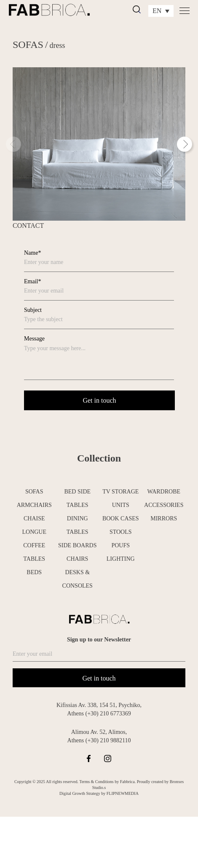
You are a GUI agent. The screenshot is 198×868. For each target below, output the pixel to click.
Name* (32, 253)
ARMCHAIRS (34, 505)
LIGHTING (121, 559)
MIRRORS (164, 518)
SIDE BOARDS (77, 545)
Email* (32, 281)
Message (34, 339)
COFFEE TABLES (34, 552)
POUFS (120, 545)
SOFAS (28, 45)
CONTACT (28, 226)
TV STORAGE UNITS (120, 498)
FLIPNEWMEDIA (123, 793)
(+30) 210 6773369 (108, 714)
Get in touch (99, 678)
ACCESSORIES (164, 505)
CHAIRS (77, 559)
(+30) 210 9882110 (108, 740)
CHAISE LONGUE (34, 525)
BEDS (34, 572)
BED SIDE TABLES (77, 498)
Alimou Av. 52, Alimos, (99, 732)
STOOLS (121, 532)
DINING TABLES (78, 525)
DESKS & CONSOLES (78, 579)
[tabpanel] (99, 144)
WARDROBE (164, 492)
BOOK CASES (121, 518)
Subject (33, 310)
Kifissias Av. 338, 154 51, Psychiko (98, 705)
